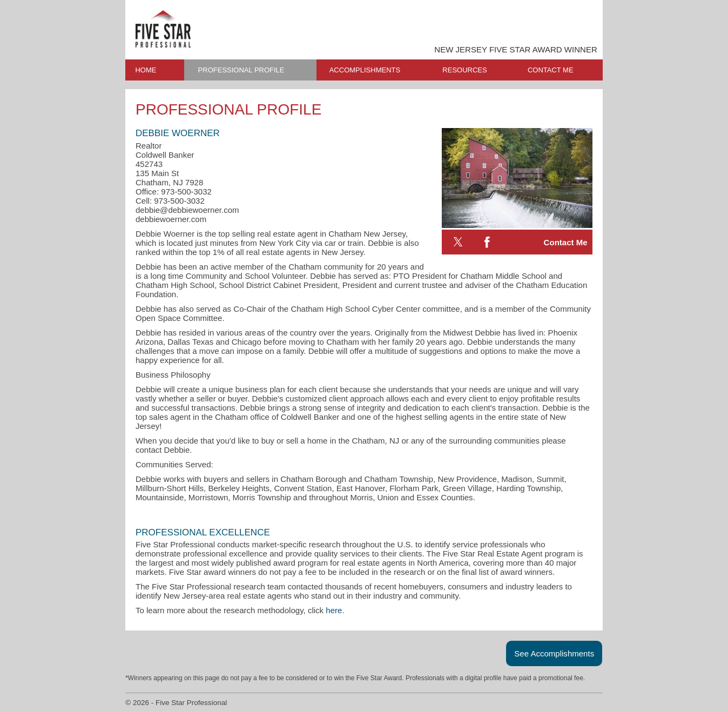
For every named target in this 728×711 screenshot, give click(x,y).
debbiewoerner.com (171, 219)
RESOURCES (464, 70)
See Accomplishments (554, 653)
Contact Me (566, 242)
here (334, 610)
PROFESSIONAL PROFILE (241, 70)
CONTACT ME (551, 70)
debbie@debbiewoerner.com (187, 210)
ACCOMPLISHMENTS (365, 70)
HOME (146, 70)
